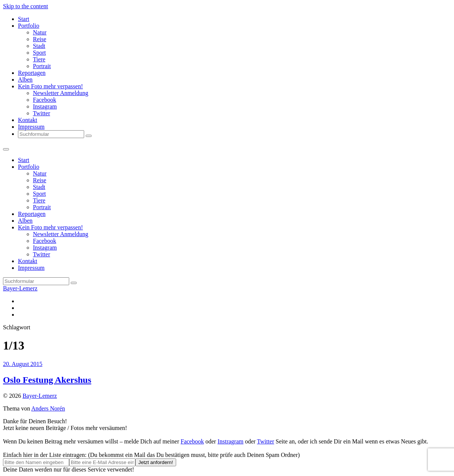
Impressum (31, 127)
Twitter (42, 113)
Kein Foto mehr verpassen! (50, 86)
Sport (39, 53)
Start (24, 19)
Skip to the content (25, 6)
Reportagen (32, 73)
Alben (25, 80)
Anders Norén (48, 408)
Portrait (42, 66)
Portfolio (29, 26)
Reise (40, 39)
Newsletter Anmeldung (61, 93)
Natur (40, 32)
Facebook (45, 100)
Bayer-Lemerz (20, 288)
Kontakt (28, 120)
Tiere (39, 59)
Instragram (231, 441)
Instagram (45, 106)
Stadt (39, 46)
